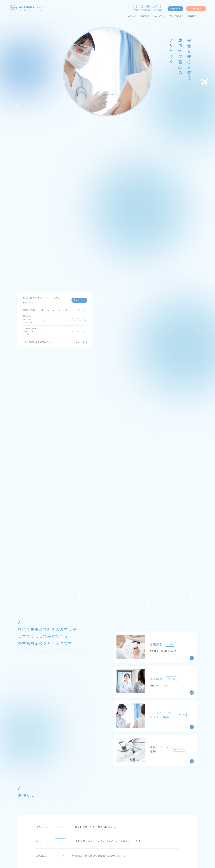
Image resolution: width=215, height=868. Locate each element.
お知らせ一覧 (79, 342)
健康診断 (145, 16)
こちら (49, 342)
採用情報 (192, 16)
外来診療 (158, 16)
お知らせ (132, 16)
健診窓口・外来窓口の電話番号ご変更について (99, 856)
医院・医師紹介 (176, 16)
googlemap (28, 303)
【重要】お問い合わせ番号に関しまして (95, 827)
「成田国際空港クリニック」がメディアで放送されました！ (107, 841)
